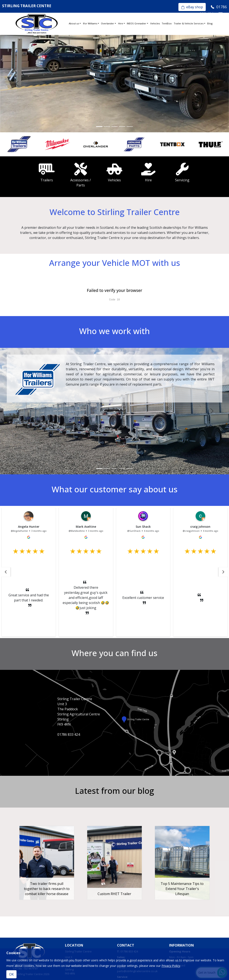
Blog (210, 23)
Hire (121, 23)
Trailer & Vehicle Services (189, 23)
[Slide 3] (114, 127)
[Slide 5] (130, 127)
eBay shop (192, 7)
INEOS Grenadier (137, 23)
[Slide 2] (107, 127)
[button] (6, 572)
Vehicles (155, 23)
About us (74, 23)
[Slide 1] (99, 127)
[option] (19, 144)
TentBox (167, 23)
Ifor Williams (90, 23)
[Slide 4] (122, 127)
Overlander (108, 23)
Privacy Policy (171, 966)
